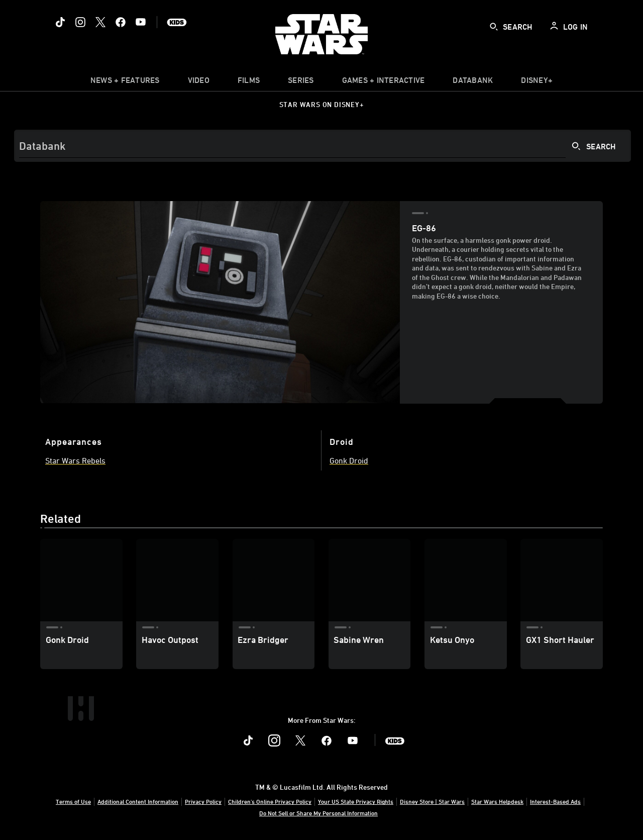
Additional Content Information (138, 801)
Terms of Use (73, 801)
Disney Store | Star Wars (432, 801)
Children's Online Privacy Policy (270, 801)
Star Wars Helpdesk (497, 801)
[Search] (323, 146)
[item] (125, 82)
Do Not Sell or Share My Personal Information (318, 813)
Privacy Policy (203, 801)
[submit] (494, 27)
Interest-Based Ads (555, 801)
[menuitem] (199, 82)
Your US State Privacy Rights (356, 801)
